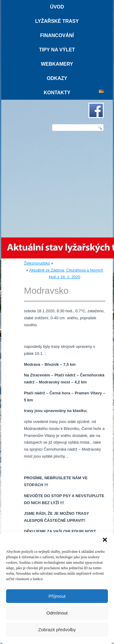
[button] (105, 540)
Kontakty (57, 93)
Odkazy (57, 78)
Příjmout (57, 596)
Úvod (57, 7)
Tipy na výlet (57, 50)
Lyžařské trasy (57, 21)
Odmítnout (57, 613)
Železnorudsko (37, 263)
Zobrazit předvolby (57, 630)
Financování (57, 35)
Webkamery (57, 64)
